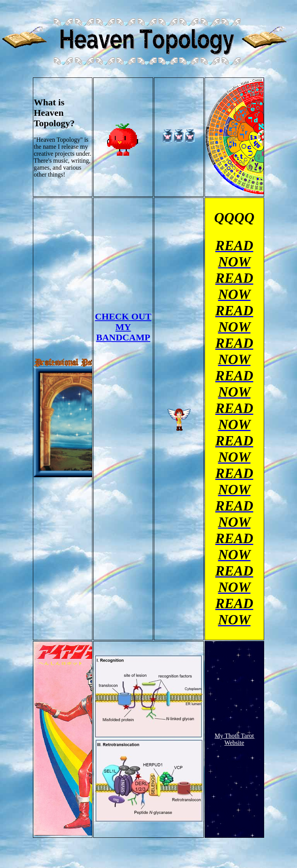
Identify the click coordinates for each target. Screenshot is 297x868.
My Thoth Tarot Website (234, 739)
